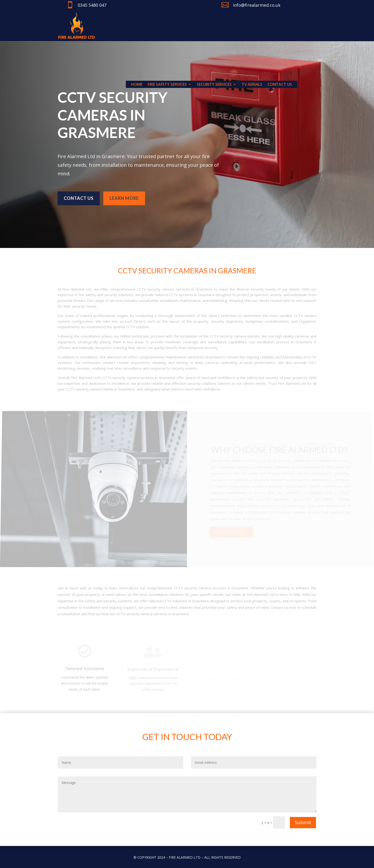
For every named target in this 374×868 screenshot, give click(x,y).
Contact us (280, 85)
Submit (303, 822)
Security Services (214, 85)
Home (137, 85)
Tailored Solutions (85, 670)
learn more (124, 196)
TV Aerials (252, 85)
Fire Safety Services (167, 85)
